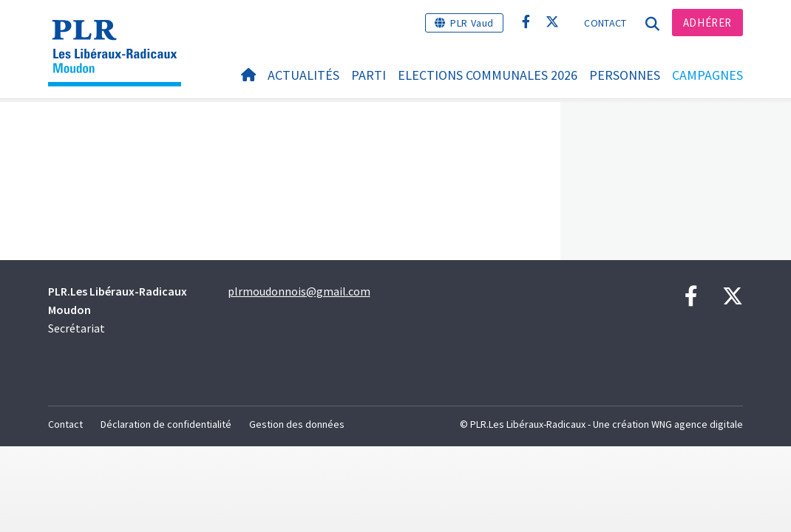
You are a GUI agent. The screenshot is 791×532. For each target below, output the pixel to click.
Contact (605, 23)
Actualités (303, 75)
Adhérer (707, 23)
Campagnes (707, 75)
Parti (369, 75)
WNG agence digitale (697, 424)
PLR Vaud (472, 23)
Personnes (625, 75)
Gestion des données (297, 424)
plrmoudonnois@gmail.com (299, 291)
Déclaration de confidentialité (166, 424)
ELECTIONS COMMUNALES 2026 (488, 75)
